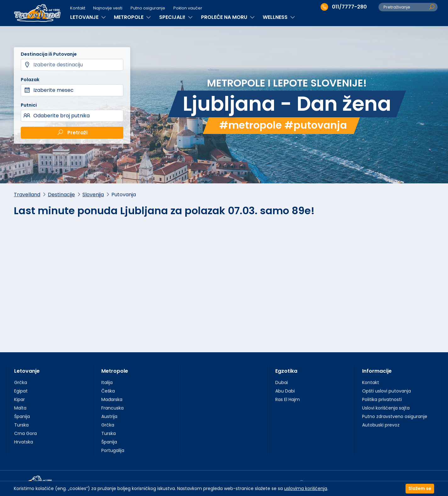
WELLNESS (279, 17)
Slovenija (93, 195)
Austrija (109, 416)
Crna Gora (25, 433)
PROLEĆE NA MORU (228, 17)
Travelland (27, 195)
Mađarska (112, 399)
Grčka (21, 382)
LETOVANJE (88, 17)
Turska (21, 425)
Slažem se (420, 488)
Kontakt (78, 8)
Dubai (282, 382)
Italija (107, 382)
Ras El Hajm (288, 399)
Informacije (377, 371)
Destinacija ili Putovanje (49, 54)
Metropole (115, 371)
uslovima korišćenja (306, 488)
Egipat (21, 391)
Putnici (29, 105)
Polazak (30, 80)
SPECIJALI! (176, 17)
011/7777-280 (344, 7)
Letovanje (27, 371)
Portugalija (113, 450)
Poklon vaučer (188, 8)
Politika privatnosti (382, 399)
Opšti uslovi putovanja (386, 391)
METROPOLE (132, 17)
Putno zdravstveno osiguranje (395, 416)
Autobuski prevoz (381, 425)
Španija (22, 416)
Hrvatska (24, 442)
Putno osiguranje (148, 8)
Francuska (112, 408)
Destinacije (61, 195)
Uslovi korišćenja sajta (386, 408)
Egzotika (286, 371)
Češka (108, 391)
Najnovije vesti (108, 8)
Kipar (20, 399)
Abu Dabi (285, 391)
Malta (20, 408)
